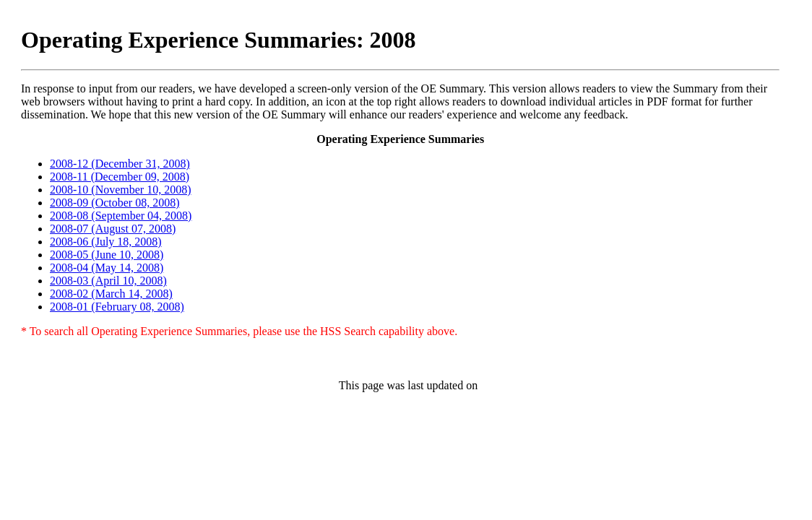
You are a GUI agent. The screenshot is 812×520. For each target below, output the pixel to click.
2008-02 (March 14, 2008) (111, 294)
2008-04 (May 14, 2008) (107, 268)
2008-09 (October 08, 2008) (115, 203)
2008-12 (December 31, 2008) (120, 164)
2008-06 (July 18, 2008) (106, 242)
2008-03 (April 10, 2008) (108, 281)
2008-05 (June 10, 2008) (107, 255)
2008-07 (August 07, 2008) (113, 229)
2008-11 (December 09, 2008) (120, 177)
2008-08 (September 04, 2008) (121, 216)
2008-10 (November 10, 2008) (121, 190)
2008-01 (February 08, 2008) (117, 307)
